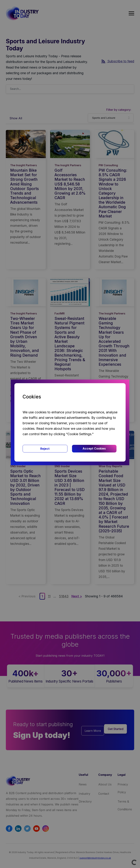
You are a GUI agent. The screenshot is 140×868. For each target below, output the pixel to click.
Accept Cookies (94, 448)
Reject (45, 449)
